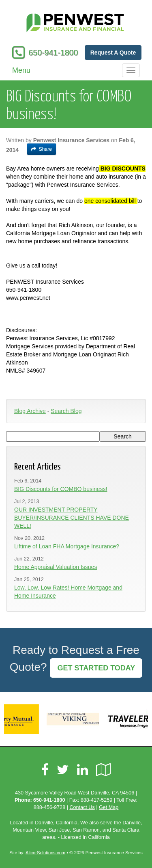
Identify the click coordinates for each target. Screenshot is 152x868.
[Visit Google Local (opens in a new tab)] (104, 770)
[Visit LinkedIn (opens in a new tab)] (82, 770)
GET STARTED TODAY (96, 668)
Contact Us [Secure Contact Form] (82, 807)
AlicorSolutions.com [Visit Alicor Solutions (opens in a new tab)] (45, 853)
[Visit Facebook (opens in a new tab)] (45, 770)
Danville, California (56, 823)
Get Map (109, 807)
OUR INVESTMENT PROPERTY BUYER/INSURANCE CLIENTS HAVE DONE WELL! (72, 518)
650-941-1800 (53, 53)
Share (42, 149)
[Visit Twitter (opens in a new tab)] (63, 770)
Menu (21, 70)
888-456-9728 (49, 807)
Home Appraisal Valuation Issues (56, 567)
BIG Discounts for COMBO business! (61, 489)
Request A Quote (113, 53)
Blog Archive (30, 411)
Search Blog (66, 411)
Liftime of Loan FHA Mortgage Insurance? (67, 546)
